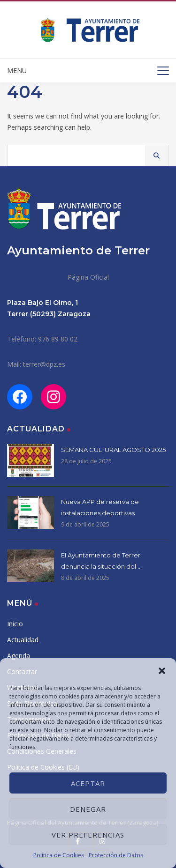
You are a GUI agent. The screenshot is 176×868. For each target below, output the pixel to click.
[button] (162, 670)
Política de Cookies (59, 855)
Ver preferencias (88, 835)
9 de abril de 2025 (85, 524)
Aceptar (88, 783)
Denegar (88, 809)
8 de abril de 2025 (85, 578)
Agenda (19, 656)
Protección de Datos (116, 855)
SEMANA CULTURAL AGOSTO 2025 (113, 450)
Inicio (15, 624)
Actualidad (23, 640)
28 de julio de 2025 (86, 461)
